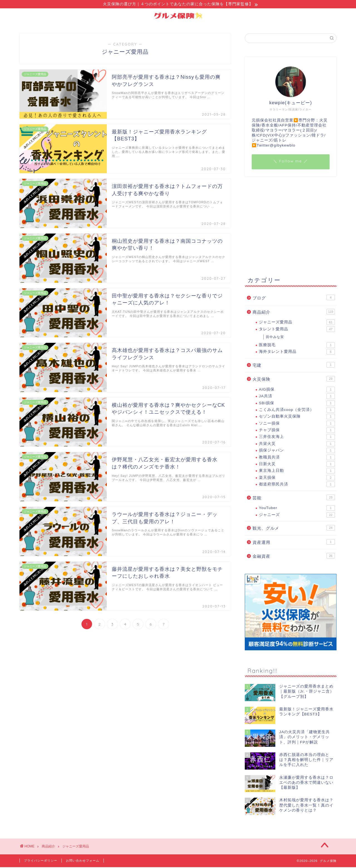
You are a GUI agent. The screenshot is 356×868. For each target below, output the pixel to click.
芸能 (294, 498)
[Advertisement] (291, 226)
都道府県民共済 (297, 485)
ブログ (294, 298)
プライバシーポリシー (41, 861)
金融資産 (294, 557)
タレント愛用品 (297, 330)
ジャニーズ (297, 516)
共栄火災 (297, 445)
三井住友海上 (297, 438)
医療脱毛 (297, 346)
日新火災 (297, 465)
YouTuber (297, 509)
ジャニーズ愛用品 (297, 323)
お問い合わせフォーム (83, 861)
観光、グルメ (294, 529)
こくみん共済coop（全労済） (297, 411)
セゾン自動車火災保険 (297, 417)
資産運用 (294, 543)
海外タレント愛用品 (297, 353)
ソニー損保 (297, 424)
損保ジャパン (297, 451)
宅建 (294, 366)
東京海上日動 (297, 472)
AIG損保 (297, 390)
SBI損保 (297, 404)
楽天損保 (297, 478)
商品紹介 (294, 313)
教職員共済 (297, 458)
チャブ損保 (297, 431)
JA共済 (297, 397)
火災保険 (294, 380)
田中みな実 (275, 338)
